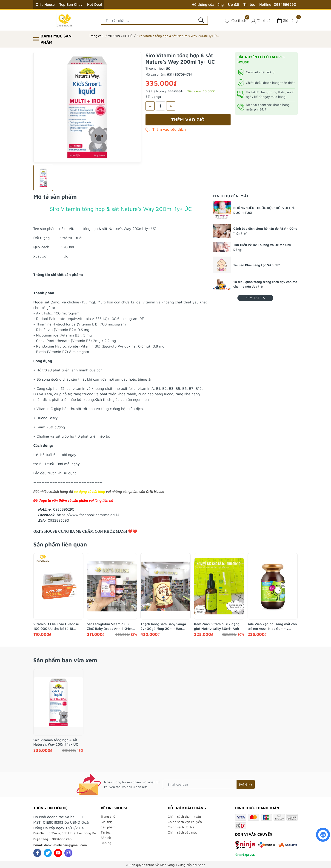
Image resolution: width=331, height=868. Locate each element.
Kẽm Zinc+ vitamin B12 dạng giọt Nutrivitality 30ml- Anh (217, 626)
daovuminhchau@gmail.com (66, 845)
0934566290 (62, 839)
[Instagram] (68, 853)
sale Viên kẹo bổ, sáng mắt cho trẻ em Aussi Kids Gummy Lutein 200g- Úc (272, 626)
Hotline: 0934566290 (278, 4)
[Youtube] (58, 853)
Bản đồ (106, 838)
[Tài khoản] (262, 21)
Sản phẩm (108, 827)
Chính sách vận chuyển (185, 822)
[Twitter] (48, 853)
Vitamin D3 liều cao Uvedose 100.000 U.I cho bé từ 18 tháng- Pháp (56, 626)
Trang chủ (108, 816)
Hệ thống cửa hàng (208, 4)
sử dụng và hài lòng (89, 492)
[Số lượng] (160, 106)
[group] (87, 107)
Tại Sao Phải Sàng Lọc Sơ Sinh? (257, 265)
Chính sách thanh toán (184, 816)
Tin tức (249, 4)
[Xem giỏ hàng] (287, 21)
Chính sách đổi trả (181, 827)
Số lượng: (153, 97)
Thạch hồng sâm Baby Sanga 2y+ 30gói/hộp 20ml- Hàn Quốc (163, 626)
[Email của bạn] (209, 784)
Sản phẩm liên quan (60, 544)
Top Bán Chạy (71, 4)
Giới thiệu (108, 822)
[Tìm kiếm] (201, 20)
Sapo (202, 865)
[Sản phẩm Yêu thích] (235, 21)
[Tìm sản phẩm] (154, 20)
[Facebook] (37, 853)
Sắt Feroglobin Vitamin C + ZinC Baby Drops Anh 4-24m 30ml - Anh (110, 626)
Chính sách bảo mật (182, 832)
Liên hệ (106, 843)
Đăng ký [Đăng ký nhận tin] (246, 784)
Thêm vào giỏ (188, 120)
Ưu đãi (234, 4)
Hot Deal (94, 4)
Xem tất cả (255, 298)
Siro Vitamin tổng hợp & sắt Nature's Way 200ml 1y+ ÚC (56, 742)
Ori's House (45, 4)
